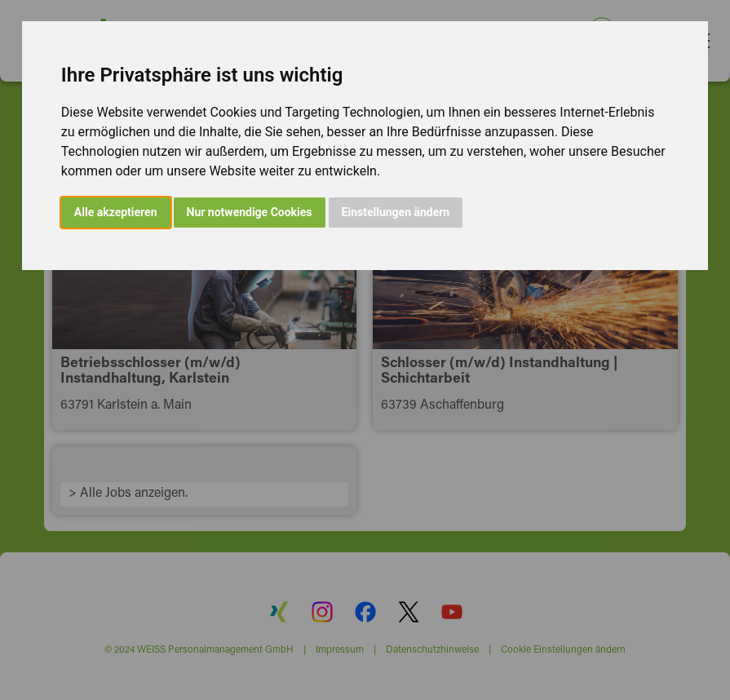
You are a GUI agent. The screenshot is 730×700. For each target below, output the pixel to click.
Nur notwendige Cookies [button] (250, 212)
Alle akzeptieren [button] (116, 212)
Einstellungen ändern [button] (396, 212)
